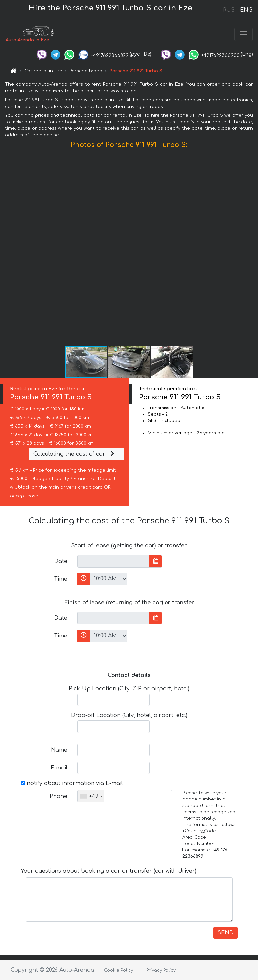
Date (61, 561)
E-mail (59, 768)
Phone (58, 796)
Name (59, 750)
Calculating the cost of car (75, 454)
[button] (252, 249)
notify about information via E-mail (72, 783)
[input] (113, 561)
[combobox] (91, 796)
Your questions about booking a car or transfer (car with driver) (109, 871)
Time (61, 579)
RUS (229, 10)
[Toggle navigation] (243, 34)
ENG (246, 10)
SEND (225, 933)
